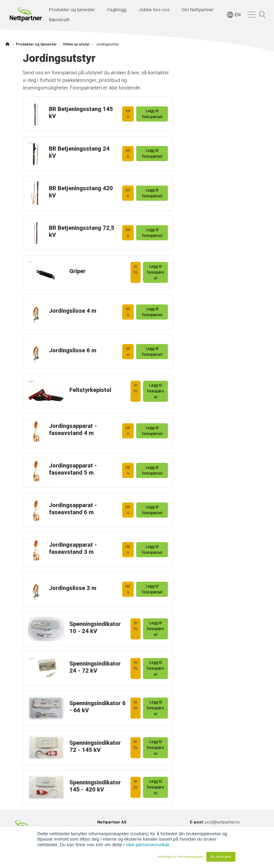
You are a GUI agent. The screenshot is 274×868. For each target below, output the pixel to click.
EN (238, 15)
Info (128, 114)
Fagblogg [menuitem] (117, 10)
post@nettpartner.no (223, 822)
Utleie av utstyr (76, 44)
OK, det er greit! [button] (221, 857)
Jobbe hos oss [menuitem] (154, 10)
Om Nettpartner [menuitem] (198, 10)
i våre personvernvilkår (146, 845)
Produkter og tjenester (36, 44)
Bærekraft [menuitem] (59, 20)
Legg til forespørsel (152, 114)
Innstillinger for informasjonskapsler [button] (180, 857)
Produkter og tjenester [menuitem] (72, 10)
